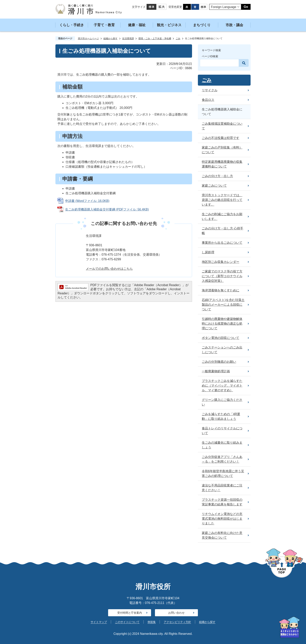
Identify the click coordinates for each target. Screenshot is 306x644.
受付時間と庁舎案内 (130, 613)
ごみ (178, 39)
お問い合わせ (176, 613)
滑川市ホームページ (88, 39)
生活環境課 (128, 39)
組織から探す (110, 39)
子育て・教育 (104, 25)
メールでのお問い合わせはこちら (109, 269)
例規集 (152, 622)
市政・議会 (234, 25)
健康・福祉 (137, 25)
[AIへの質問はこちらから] (289, 627)
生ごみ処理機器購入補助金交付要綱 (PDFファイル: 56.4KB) (107, 209)
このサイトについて (127, 622)
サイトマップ (99, 622)
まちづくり (202, 25)
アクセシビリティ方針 (177, 622)
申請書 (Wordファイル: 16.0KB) (87, 201)
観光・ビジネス (169, 25)
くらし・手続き (72, 25)
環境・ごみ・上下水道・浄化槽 (155, 39)
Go (246, 7)
